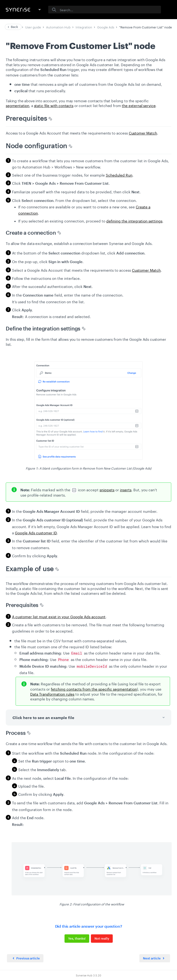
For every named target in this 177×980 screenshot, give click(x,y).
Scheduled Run (119, 175)
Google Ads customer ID (36, 532)
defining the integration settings (134, 221)
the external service (139, 105)
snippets (107, 489)
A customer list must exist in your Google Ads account (59, 616)
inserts (126, 489)
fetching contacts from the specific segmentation (94, 689)
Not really (102, 938)
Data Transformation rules (52, 694)
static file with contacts (54, 105)
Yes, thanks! (77, 938)
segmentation (18, 105)
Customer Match (143, 133)
